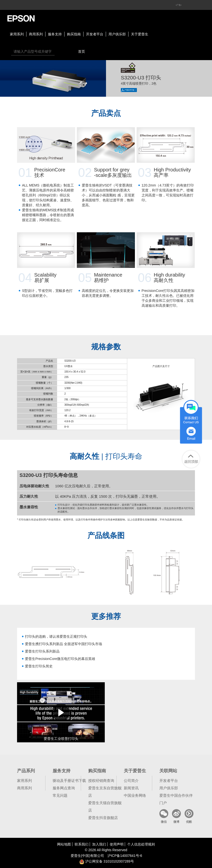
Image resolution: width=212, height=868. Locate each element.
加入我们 (99, 844)
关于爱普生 (140, 34)
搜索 (60, 51)
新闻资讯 (131, 788)
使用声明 (117, 844)
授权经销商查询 (101, 781)
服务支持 (55, 34)
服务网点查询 (64, 788)
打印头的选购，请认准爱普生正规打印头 (56, 636)
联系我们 (82, 844)
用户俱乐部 (117, 34)
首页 (82, 51)
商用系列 (36, 34)
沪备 (125, 856)
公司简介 (131, 781)
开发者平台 (95, 34)
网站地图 (64, 844)
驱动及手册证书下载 (69, 781)
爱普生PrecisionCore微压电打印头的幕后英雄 (60, 659)
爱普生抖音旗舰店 (103, 818)
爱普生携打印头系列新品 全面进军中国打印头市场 (64, 644)
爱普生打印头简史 (39, 666)
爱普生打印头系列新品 (42, 651)
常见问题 (60, 795)
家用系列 (17, 34)
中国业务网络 (135, 795)
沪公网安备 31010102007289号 (107, 861)
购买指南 (74, 34)
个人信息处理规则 (141, 844)
